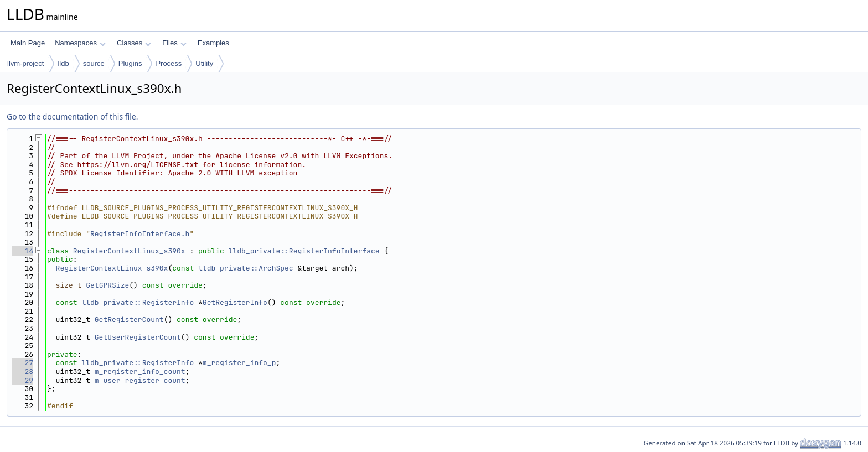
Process (169, 63)
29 (22, 380)
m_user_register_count (140, 380)
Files (174, 43)
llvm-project (25, 63)
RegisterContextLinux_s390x (129, 251)
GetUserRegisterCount (138, 337)
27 (22, 363)
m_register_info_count (140, 372)
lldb (63, 63)
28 (22, 372)
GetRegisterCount (129, 319)
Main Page (28, 43)
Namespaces (80, 43)
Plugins (130, 63)
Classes (134, 43)
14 (22, 251)
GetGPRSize (107, 285)
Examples (213, 43)
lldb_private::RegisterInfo (138, 302)
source (94, 63)
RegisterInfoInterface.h (140, 234)
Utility (204, 63)
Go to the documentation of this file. (72, 116)
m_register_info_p (239, 363)
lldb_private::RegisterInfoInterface (304, 251)
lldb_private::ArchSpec (246, 268)
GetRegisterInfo (235, 302)
